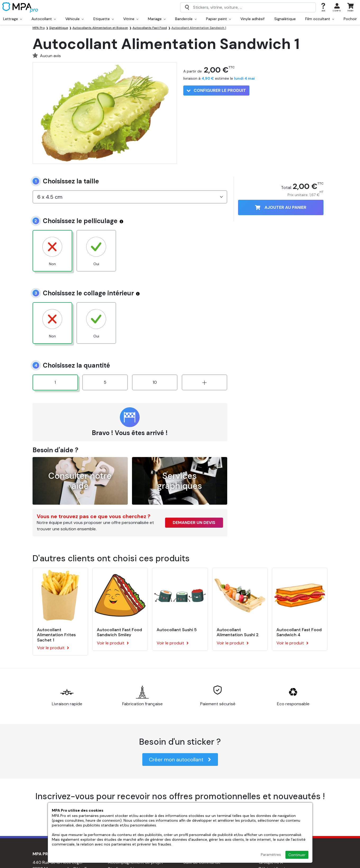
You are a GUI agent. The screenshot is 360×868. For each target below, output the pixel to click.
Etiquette (104, 19)
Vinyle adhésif (252, 19)
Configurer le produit (216, 90)
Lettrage (13, 19)
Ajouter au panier (281, 207)
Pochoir (350, 19)
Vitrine (131, 19)
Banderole (186, 19)
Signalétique (285, 19)
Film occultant (320, 19)
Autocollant (44, 19)
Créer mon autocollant (180, 759)
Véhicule (74, 19)
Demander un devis (194, 523)
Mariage (157, 19)
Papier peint (218, 19)
